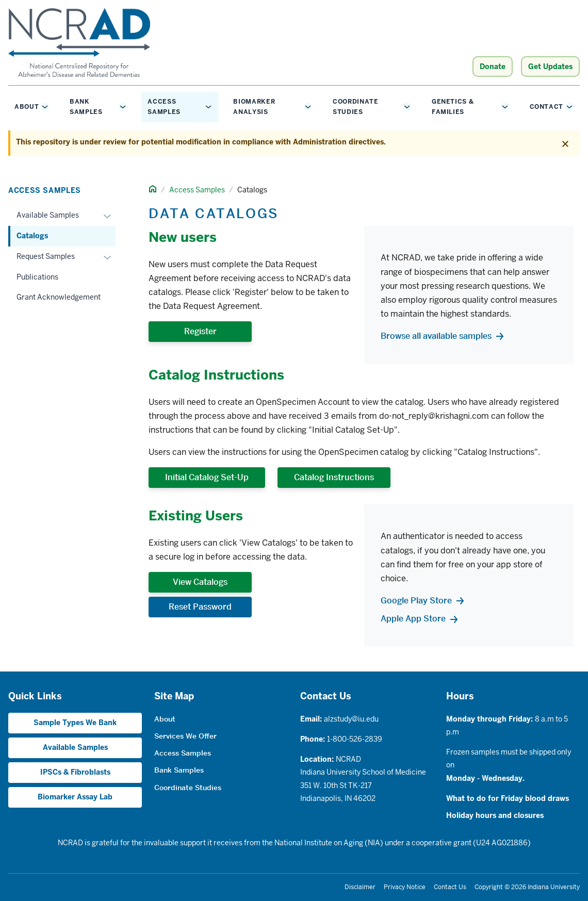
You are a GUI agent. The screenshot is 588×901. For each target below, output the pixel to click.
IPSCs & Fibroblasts (75, 772)
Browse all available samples (436, 336)
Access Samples (164, 107)
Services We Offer (185, 736)
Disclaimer (360, 887)
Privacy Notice (405, 887)
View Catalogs (200, 582)
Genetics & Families (453, 107)
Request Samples (46, 256)
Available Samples (48, 215)
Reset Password (200, 607)
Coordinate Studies (355, 107)
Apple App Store (413, 619)
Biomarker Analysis (254, 107)
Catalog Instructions (334, 477)
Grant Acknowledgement (59, 297)
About (27, 107)
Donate (493, 67)
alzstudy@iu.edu (351, 719)
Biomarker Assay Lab (75, 797)
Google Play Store (416, 601)
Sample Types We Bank (75, 723)
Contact (546, 107)
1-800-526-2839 (355, 739)
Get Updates (550, 67)
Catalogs (32, 236)
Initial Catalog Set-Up (207, 477)
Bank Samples (86, 107)
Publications (37, 277)
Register (200, 331)
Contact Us (450, 887)
